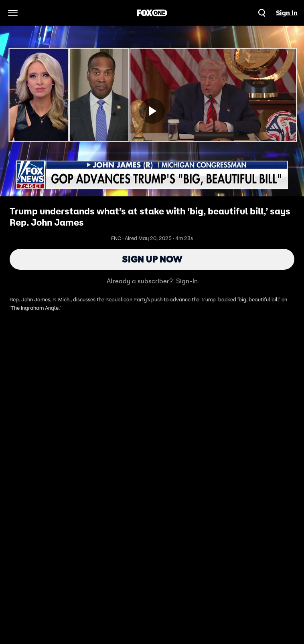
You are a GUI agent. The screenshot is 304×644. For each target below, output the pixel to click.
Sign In (287, 13)
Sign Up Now (152, 259)
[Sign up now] (152, 111)
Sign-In (187, 281)
